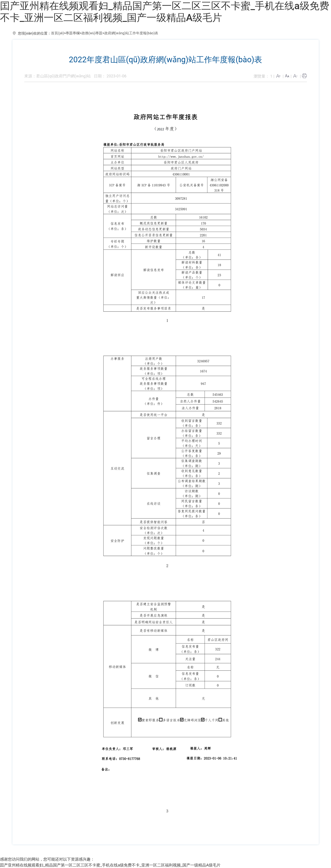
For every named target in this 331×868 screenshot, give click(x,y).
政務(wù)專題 (92, 33)
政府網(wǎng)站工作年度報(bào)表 (131, 33)
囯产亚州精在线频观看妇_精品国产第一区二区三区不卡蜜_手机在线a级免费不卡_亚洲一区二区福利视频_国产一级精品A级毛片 (165, 12)
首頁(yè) (57, 33)
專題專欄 (73, 33)
